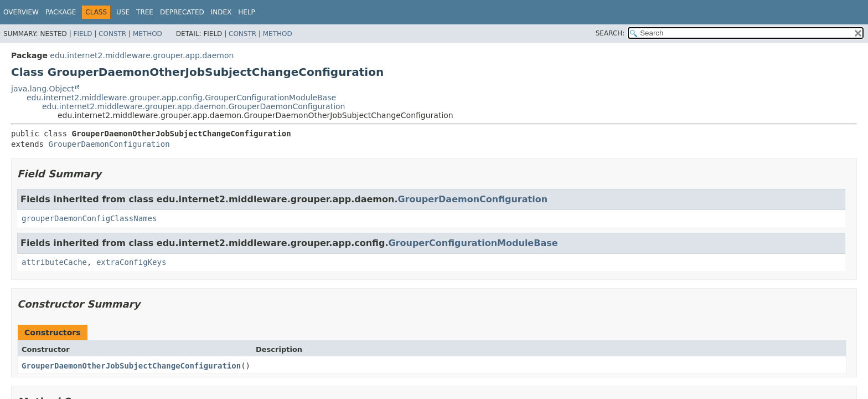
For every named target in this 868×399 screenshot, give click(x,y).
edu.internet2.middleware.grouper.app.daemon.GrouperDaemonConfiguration (193, 106)
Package (61, 12)
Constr (112, 34)
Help (247, 12)
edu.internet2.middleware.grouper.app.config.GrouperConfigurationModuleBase (181, 98)
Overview (21, 12)
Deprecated (182, 12)
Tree (145, 12)
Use (123, 12)
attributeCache (54, 262)
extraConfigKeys (131, 262)
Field (82, 34)
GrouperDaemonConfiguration (109, 144)
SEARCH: (610, 33)
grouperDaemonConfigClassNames (89, 218)
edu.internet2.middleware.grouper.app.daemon (142, 55)
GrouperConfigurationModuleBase (473, 243)
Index (221, 12)
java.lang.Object (43, 89)
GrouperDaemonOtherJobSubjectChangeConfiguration (131, 366)
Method (148, 34)
